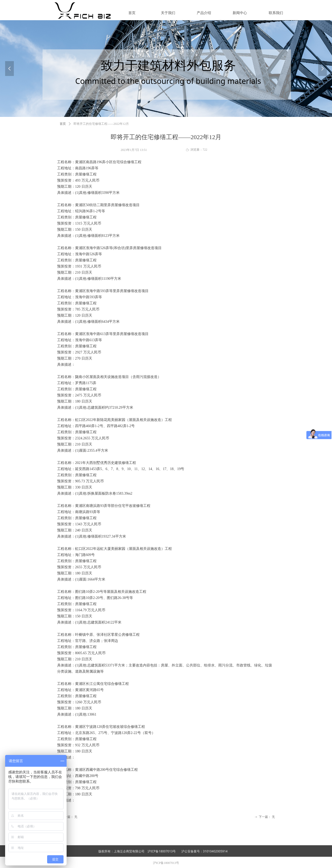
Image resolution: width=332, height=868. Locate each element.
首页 (63, 124)
